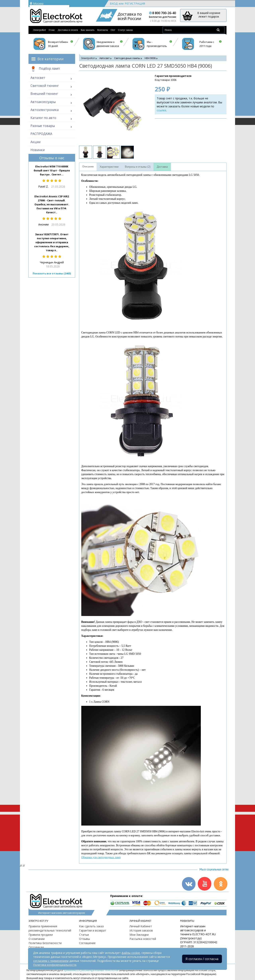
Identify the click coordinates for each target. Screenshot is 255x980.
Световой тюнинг (45, 86)
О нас (52, 30)
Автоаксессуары (43, 102)
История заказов (141, 930)
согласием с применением (51, 961)
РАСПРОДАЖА (41, 134)
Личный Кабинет (141, 926)
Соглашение (87, 943)
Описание (88, 167)
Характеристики (109, 167)
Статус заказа (125, 30)
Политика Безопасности (45, 943)
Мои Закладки (139, 935)
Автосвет (38, 78)
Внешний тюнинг (44, 94)
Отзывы (84, 939)
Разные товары (43, 126)
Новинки (38, 150)
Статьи (84, 935)
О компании (37, 939)
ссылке (161, 110)
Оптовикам (36, 947)
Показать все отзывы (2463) (52, 273)
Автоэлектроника (45, 110)
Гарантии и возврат (93, 930)
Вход (114, 3)
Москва (36, 3)
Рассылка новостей (143, 939)
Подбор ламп (45, 69)
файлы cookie (131, 953)
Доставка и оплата (68, 30)
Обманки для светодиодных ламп (101, 857)
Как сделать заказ (91, 926)
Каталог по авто (43, 118)
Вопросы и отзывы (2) (138, 167)
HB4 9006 (150, 58)
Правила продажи (41, 935)
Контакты (103, 30)
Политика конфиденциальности (55, 965)
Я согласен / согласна (202, 959)
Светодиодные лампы (127, 58)
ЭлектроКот (39, 30)
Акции (35, 142)
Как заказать (88, 30)
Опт (113, 30)
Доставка (162, 167)
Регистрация (135, 3)
